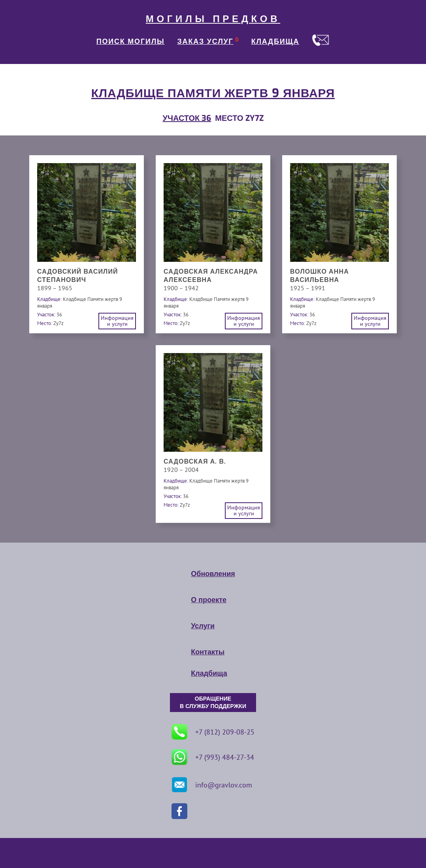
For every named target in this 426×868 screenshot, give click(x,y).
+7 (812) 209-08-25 (213, 732)
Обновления (213, 574)
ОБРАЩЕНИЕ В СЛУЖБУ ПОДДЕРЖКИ (213, 703)
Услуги (203, 626)
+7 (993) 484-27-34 (213, 757)
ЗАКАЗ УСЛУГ (205, 41)
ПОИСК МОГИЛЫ (131, 41)
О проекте (209, 600)
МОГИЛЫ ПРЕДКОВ (213, 19)
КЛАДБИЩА (275, 41)
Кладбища (209, 673)
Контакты (208, 652)
